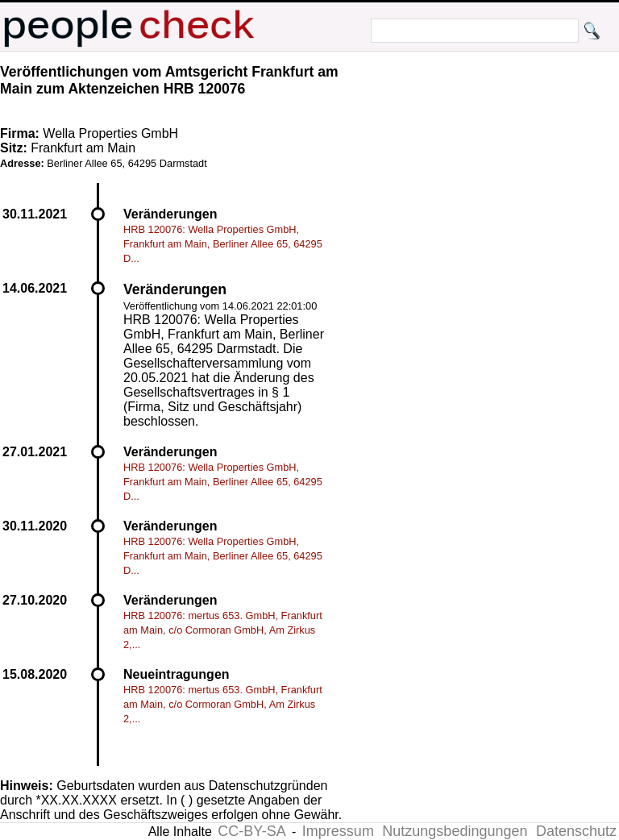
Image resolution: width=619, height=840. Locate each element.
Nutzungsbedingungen (455, 831)
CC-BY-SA (251, 831)
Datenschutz (576, 831)
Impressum (338, 831)
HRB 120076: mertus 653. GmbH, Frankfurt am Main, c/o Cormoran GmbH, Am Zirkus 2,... (223, 630)
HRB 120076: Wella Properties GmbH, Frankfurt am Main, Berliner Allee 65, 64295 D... (223, 244)
